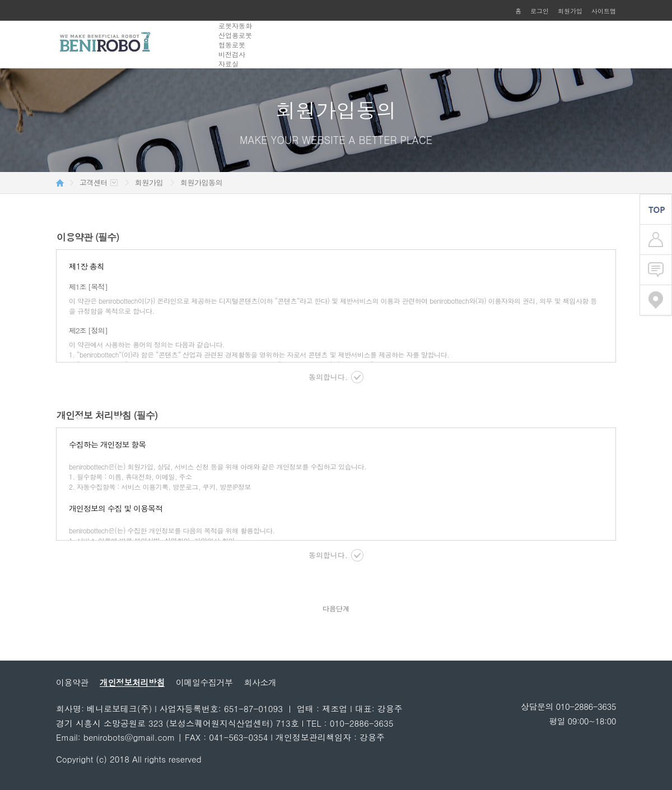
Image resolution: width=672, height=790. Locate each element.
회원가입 (570, 11)
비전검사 (232, 54)
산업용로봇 (235, 35)
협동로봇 (232, 45)
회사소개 (260, 682)
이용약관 (72, 682)
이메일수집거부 (204, 682)
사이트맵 (604, 11)
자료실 (228, 64)
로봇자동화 (235, 25)
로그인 (540, 11)
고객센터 (94, 183)
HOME (60, 183)
